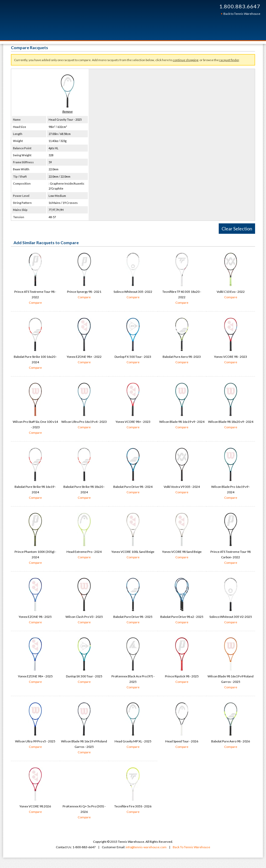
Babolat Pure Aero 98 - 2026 (231, 726)
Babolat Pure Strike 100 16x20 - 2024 (35, 344)
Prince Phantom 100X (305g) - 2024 (35, 539)
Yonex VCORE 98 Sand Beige (182, 536)
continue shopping (185, 60)
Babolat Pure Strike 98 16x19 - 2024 (35, 474)
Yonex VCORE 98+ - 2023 (133, 406)
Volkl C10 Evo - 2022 (231, 276)
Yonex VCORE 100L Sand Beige (133, 536)
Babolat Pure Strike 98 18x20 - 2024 (84, 474)
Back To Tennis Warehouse (191, 847)
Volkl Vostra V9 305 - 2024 (182, 471)
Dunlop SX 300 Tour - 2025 (84, 661)
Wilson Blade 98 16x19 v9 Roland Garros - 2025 (231, 663)
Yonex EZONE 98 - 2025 (35, 601)
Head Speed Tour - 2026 (182, 726)
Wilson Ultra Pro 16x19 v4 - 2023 (84, 406)
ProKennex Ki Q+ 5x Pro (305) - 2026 (84, 812)
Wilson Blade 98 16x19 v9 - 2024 (182, 406)
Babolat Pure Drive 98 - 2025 (133, 601)
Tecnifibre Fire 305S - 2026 (133, 791)
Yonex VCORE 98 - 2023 (231, 341)
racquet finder (229, 60)
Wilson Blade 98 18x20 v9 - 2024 (231, 406)
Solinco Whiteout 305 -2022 (133, 276)
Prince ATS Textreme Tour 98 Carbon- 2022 (231, 539)
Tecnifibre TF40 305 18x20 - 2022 (182, 279)
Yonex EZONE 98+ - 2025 (35, 661)
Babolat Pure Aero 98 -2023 (182, 341)
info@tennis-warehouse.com (146, 847)
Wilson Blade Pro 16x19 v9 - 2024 (231, 474)
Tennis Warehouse (87, 20)
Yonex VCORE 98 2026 (35, 791)
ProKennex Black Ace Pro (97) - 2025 (133, 663)
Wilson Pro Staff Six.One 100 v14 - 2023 (35, 409)
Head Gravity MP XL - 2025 (133, 726)
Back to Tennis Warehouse (242, 14)
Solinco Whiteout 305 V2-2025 (231, 601)
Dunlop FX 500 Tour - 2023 (133, 341)
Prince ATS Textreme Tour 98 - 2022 (35, 279)
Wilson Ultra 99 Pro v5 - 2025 (35, 726)
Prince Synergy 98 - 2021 (84, 276)
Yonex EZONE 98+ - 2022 (84, 341)
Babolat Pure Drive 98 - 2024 (133, 471)
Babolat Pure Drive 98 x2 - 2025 (182, 601)
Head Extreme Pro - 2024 (84, 536)
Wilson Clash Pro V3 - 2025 (84, 601)
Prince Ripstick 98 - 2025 (182, 661)
